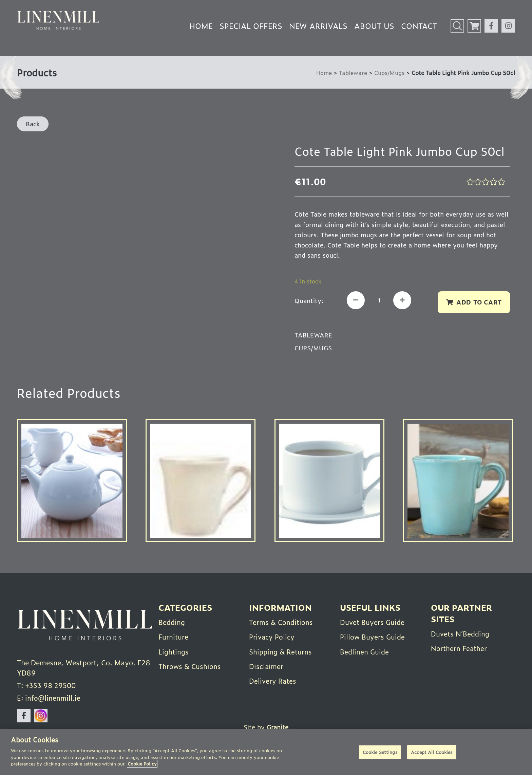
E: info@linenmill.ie (49, 699)
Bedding (172, 622)
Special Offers (251, 26)
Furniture (174, 636)
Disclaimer (267, 666)
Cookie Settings (380, 752)
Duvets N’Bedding (461, 633)
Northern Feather (460, 648)
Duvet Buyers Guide (373, 622)
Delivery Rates (273, 680)
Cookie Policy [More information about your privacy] (142, 764)
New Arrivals (318, 26)
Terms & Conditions (282, 622)
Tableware (353, 72)
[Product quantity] (380, 301)
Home (201, 26)
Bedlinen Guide (365, 651)
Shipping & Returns (281, 651)
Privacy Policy (272, 636)
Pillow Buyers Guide (373, 636)
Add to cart (479, 302)
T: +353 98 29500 (47, 686)
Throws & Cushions (190, 666)
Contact (419, 26)
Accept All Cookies (432, 752)
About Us (374, 26)
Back (33, 124)
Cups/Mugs (389, 72)
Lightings (174, 651)
